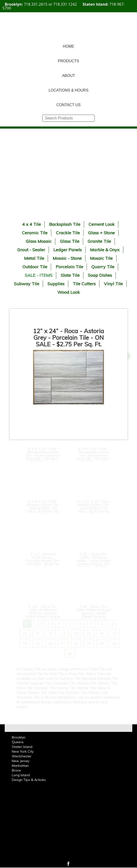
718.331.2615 (36, 4)
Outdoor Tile (35, 267)
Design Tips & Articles (29, 780)
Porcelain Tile (69, 267)
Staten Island (22, 747)
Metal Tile (34, 258)
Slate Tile (70, 275)
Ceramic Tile (35, 233)
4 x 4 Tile (32, 224)
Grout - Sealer (31, 250)
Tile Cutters (84, 284)
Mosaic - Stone (67, 258)
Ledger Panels (68, 250)
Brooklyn (19, 737)
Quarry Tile (103, 267)
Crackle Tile (68, 233)
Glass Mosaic (39, 241)
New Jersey (21, 761)
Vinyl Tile (113, 284)
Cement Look (102, 224)
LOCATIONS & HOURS (69, 90)
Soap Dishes (100, 275)
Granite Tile (99, 241)
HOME (68, 46)
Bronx (16, 770)
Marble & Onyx (105, 250)
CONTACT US (69, 105)
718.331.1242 (65, 4)
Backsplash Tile (65, 224)
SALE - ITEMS (39, 275)
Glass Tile (70, 241)
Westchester (22, 756)
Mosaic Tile (101, 258)
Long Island (21, 775)
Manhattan (20, 766)
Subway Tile (27, 284)
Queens (18, 742)
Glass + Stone (101, 233)
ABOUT (68, 76)
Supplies (56, 284)
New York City (23, 751)
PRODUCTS (68, 61)
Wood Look (69, 292)
